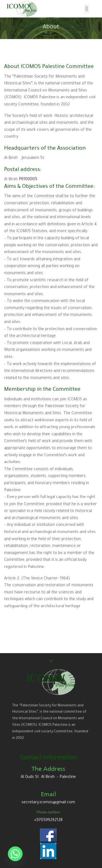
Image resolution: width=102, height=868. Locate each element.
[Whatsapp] (15, 854)
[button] (87, 9)
